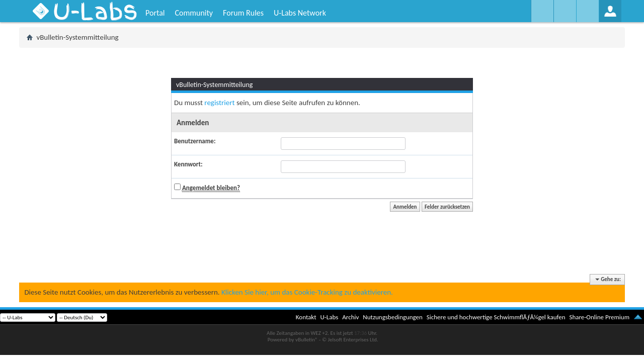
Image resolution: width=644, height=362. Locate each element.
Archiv (350, 317)
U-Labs (330, 317)
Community (194, 13)
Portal (155, 13)
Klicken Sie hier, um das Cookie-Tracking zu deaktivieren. (307, 292)
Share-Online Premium (599, 317)
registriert (219, 103)
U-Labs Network (300, 13)
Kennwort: (188, 164)
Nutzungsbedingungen (393, 317)
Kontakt (306, 317)
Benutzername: (195, 141)
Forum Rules (243, 13)
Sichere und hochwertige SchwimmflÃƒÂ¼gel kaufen (496, 317)
